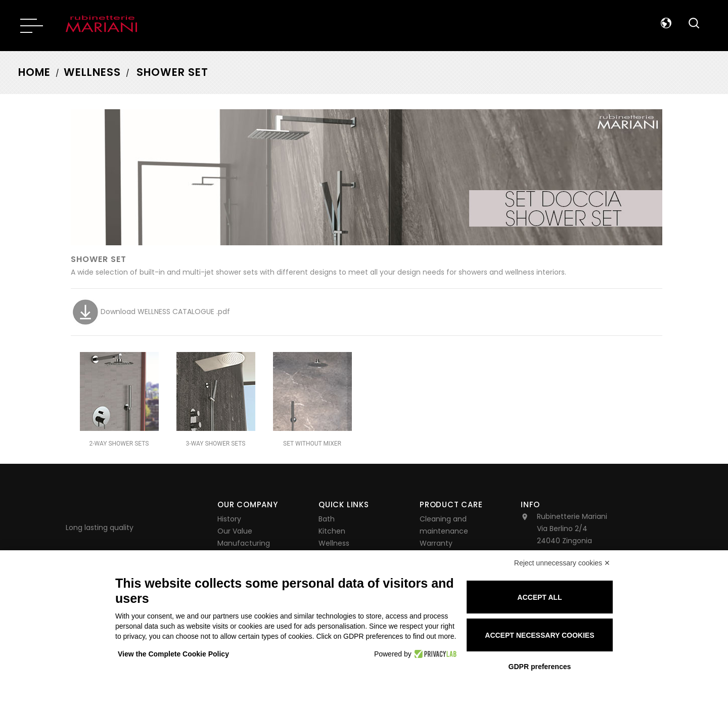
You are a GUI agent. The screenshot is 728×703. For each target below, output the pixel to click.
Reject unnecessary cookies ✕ (562, 563)
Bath (327, 519)
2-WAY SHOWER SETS (119, 444)
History (229, 519)
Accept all (539, 597)
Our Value (235, 531)
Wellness (334, 543)
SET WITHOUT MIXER (312, 444)
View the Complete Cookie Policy (173, 654)
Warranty (436, 543)
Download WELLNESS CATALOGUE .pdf (150, 312)
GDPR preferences (540, 667)
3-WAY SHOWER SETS (216, 444)
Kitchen (332, 531)
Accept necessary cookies (539, 635)
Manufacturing (244, 543)
